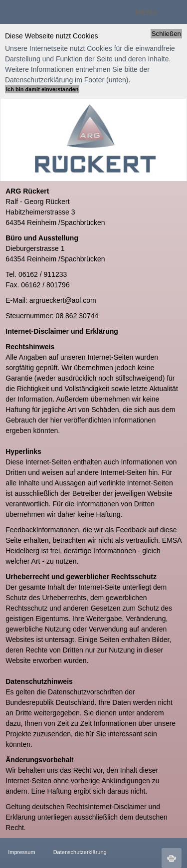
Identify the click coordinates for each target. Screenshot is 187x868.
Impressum (21, 852)
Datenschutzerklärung (70, 852)
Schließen (166, 34)
